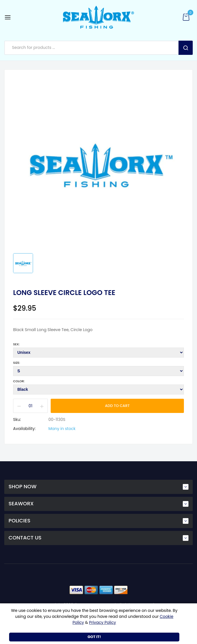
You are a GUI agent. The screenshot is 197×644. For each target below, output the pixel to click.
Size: (17, 363)
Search (186, 48)
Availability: (24, 429)
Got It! (94, 637)
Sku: (17, 419)
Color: (19, 381)
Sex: (16, 344)
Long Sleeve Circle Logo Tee (64, 293)
